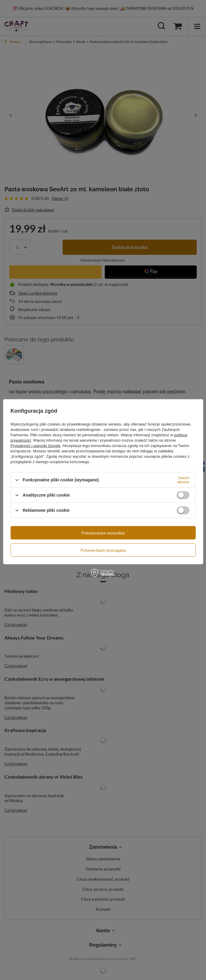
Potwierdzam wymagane (103, 550)
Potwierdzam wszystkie (103, 533)
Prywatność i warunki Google (35, 446)
